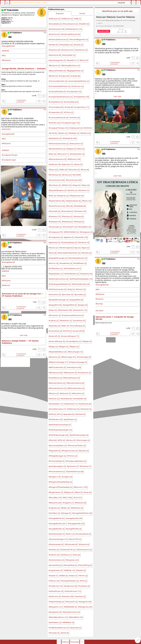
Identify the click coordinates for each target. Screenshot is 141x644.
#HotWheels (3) (80, 263)
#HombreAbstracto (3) (78, 258)
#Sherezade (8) (71, 544)
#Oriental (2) (86, 409)
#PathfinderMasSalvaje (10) (60, 430)
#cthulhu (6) (75, 118)
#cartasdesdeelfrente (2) (79, 81)
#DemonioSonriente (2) (58, 144)
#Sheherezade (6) (56, 544)
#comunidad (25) (71, 102)
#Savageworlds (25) (76, 524)
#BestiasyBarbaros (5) (70, 65)
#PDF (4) (61, 440)
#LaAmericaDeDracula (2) (73, 315)
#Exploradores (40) (57, 201)
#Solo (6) (76, 555)
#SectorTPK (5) (75, 539)
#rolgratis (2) (54, 508)
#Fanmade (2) (67, 211)
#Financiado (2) (55, 227)
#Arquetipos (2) (66, 45)
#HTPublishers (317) (72, 268)
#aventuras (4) (81, 50)
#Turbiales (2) (84, 586)
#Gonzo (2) (53, 248)
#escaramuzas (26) (57, 180)
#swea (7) (73, 576)
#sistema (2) (54, 550)
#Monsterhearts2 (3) (57, 388)
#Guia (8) (52, 253)
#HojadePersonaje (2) (58, 258)
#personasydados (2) (57, 445)
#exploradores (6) (73, 201)
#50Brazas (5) (67, 19)
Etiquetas (60, 13)
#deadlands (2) (55, 138)
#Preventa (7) (85, 466)
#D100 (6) (53, 133)
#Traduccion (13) (56, 586)
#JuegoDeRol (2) (70, 305)
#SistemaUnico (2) (84, 550)
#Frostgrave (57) (56, 232)
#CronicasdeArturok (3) (58, 118)
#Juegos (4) (83, 305)
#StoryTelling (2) (85, 565)
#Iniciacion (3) (55, 294)
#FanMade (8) (80, 206)
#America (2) (54, 34)
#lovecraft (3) (54, 336)
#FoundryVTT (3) (70, 227)
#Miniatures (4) (70, 373)
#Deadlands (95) (69, 138)
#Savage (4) (66, 513)
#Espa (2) (85, 185)
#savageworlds (8, 134)
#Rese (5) (79, 492)
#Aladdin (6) (84, 24)
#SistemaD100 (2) (68, 550)
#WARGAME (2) (70, 607)
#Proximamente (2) (57, 471)
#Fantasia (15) (55, 216)
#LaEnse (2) (54, 321)
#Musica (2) (54, 393)
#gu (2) (77, 248)
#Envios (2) (67, 175)
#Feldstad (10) (55, 222)
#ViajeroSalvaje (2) (56, 602)
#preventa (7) (73, 466)
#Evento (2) (72, 190)
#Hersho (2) (86, 253)
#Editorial (6, 285)
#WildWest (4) (68, 622)
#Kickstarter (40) (65, 310)
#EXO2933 (6, 129)
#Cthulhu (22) (54, 123)
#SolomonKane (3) (56, 560)
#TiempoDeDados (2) (70, 581)
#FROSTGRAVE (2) (71, 232)
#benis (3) (84, 60)
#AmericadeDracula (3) (70, 34)
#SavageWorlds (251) (58, 524)
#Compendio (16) (74, 91)
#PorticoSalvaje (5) (56, 461)
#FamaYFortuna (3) (57, 206)
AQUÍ (99, 311)
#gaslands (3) (54, 242)
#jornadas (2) (80, 294)
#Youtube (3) (54, 633)
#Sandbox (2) (54, 513)
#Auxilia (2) (78, 45)
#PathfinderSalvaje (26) (58, 435)
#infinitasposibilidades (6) (59, 284)
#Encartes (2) (74, 170)
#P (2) (60, 414)
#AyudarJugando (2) (57, 60)
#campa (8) (75, 76)
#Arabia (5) (53, 45)
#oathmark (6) (85, 404)
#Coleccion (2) (77, 86)
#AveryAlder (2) (69, 55)
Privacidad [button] (75, 642)
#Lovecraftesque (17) (70, 336)
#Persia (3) (71, 440)
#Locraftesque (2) (78, 326)
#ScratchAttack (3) (83, 534)
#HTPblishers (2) (56, 268)
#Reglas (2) (69, 492)
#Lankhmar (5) (79, 321)
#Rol (4, 56)
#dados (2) (63, 133)
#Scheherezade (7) (56, 534)
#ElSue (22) (53, 170)
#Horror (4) (53, 263)
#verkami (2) (80, 596)
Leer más (117, 96)
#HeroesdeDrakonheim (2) (69, 253)
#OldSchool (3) (73, 409)
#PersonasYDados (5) (77, 445)
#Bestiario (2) (54, 65)
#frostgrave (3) (86, 232)
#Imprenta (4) (86, 274)
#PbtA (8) (53, 440)
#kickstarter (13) (80, 310)
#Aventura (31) (68, 50)
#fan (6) (69, 206)
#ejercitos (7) (67, 164)
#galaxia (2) (69, 237)
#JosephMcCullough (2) (58, 300)
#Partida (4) (80, 414)
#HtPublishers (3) (72, 274)
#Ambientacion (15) (74, 29)
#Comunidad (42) (56, 107)
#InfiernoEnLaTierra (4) (58, 279)
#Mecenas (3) (54, 357)
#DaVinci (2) (85, 133)
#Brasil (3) (53, 76)
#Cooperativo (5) (56, 112)
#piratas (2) (84, 451)
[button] (59, 642)
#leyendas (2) (54, 326)
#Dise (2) (52, 154)
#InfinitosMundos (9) (80, 284)
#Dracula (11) (63, 154)
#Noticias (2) (54, 399)
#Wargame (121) (56, 607)
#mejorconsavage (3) (78, 362)
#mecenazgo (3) (84, 357)
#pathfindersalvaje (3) (79, 435)
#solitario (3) (54, 555)
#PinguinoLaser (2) (70, 451)
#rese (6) (87, 492)
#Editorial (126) (74, 159)
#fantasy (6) (78, 216)
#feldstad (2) (67, 222)
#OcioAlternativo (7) (57, 409)
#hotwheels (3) (66, 263)
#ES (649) (77, 175)
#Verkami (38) (68, 596)
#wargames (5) (55, 612)
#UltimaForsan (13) (73, 591)
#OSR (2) (52, 414)
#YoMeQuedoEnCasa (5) (59, 628)
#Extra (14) (87, 201)
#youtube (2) (76, 628)
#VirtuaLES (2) (71, 602)
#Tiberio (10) (54, 581)
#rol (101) (78, 497)
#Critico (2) (69, 112)
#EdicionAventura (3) (57, 159)
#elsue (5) (78, 164)
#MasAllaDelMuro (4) (57, 352)
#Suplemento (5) (56, 570)
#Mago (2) (53, 347)
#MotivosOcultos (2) (76, 388)
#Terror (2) (83, 576)
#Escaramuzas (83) (74, 180)
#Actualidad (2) (55, 24)
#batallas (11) (72, 60)
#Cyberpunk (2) (76, 128)
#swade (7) (53, 576)
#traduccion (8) (70, 586)
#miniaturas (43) (74, 367)
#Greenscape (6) (66, 248)
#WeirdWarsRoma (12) (58, 617)
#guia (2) (85, 248)
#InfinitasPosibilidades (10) (81, 279)
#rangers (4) (67, 477)
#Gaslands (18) (81, 237)
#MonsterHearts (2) (57, 383)
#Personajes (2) (83, 440)
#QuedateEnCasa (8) (75, 471)
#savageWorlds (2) (56, 529)
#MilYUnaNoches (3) (57, 367)
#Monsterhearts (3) (71, 378)
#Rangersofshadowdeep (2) (60, 482)
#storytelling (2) (55, 565)
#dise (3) (81, 149)
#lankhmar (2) (66, 321)
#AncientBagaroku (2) (79, 39)
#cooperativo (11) (81, 107)
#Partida (99, 304)
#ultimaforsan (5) (56, 591)
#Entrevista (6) (55, 175)
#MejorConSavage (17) (58, 362)
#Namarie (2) (65, 393)
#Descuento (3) (76, 144)
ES (10, 37)
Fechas (82, 13)
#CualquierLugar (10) (70, 123)
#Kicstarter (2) (55, 315)
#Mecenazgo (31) (68, 357)
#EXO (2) (52, 196)
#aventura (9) (54, 50)
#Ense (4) (85, 170)
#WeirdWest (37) (76, 617)
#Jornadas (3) (67, 294)
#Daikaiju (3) (74, 133)
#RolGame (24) (55, 503)
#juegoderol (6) (55, 305)
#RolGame (6, 60)
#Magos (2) (63, 347)
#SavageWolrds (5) (56, 518)
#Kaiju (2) (53, 310)
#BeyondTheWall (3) (57, 71)
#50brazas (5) (54, 19)
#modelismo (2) (55, 378)
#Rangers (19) (54, 477)
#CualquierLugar (9, 160)
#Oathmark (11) (71, 404)
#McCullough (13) (75, 352)
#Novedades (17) (56, 404)
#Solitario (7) (66, 555)
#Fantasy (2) (67, 216)
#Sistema (100, 299)
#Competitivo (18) (81, 97)
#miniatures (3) (84, 373)
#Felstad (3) (79, 222)
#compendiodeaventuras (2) (61, 97)
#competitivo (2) (56, 102)
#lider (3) (65, 326)
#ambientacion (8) (56, 29)
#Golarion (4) (84, 242)
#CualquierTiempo (10, 155)
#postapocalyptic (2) (57, 466)
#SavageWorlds (8, 46)
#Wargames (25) (85, 607)
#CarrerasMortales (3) (58, 81)
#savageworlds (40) (74, 518)
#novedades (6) (80, 399)
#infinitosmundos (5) (57, 289)
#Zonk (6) (65, 633)
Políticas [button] (65, 642)
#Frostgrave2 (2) (56, 237)
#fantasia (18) (80, 211)
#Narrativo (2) (78, 393)
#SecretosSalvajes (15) (58, 539)
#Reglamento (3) (56, 492)
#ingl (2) (71, 289)
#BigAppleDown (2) (75, 71)
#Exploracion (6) (77, 196)
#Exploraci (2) (63, 196)
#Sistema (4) (84, 544)
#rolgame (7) (68, 503)
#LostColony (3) (55, 331)
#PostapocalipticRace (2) (76, 461)
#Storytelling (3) (70, 565)
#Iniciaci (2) (81, 289)
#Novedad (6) (66, 399)
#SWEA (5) (63, 576)
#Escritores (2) (55, 185)
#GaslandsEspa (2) (69, 242)
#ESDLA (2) (67, 185)
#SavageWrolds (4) (73, 529)
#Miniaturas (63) (56, 373)
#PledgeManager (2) (57, 456)
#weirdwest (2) (55, 622)
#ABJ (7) (77, 19)
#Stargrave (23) (72, 560)
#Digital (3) (71, 149)
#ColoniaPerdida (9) (57, 91)
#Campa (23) (64, 76)
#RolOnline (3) (77, 508)
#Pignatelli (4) (54, 451)
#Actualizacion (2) (70, 24)
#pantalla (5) (69, 414)
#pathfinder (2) (70, 419)
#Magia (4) (87, 341)
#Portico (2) (72, 456)
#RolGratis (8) (80, 503)
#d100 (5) (88, 128)
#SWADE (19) (69, 570)
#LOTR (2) (67, 331)
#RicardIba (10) (55, 497)
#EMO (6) (63, 170)
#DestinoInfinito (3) (57, 149)
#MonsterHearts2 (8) (75, 383)
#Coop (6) (69, 107)
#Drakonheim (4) (77, 154)
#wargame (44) (85, 602)
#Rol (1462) (68, 497)
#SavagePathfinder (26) (82, 513)
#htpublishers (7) (56, 274)
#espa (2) (76, 185)
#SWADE (5, 51)
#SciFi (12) (70, 534)
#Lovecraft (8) (78, 331)
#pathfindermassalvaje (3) (60, 425)
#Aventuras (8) (55, 55)
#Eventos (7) (84, 190)
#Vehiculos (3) (55, 596)
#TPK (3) (83, 581)
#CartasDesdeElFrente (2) (59, 86)
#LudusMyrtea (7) (74, 341)
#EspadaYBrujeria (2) (57, 190)
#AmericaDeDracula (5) (58, 39)
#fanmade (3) (54, 211)
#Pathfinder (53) (55, 419)
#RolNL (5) (65, 508)
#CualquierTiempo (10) (58, 128)
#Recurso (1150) (80, 487)
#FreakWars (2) (84, 227)
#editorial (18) (55, 164)
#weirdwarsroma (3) (71, 612)
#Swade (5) (81, 570)
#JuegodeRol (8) (76, 300)
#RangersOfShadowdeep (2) (60, 487)
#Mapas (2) (74, 347)
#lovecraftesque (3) (57, 341)
